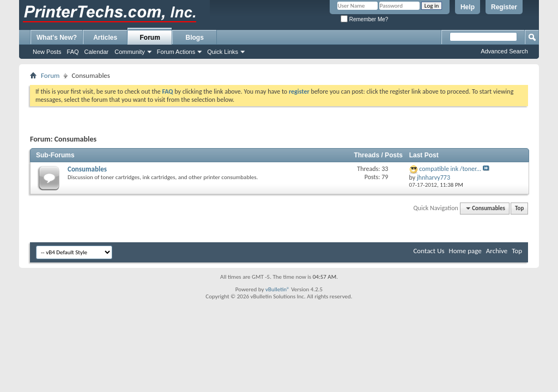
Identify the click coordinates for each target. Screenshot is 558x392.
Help (468, 7)
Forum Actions (176, 52)
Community (130, 52)
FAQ (73, 52)
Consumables (87, 169)
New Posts (47, 52)
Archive (497, 251)
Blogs (195, 38)
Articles (105, 38)
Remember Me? (364, 19)
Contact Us (429, 251)
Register (504, 7)
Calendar (97, 52)
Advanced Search (504, 51)
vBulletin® (278, 289)
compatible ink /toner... (450, 169)
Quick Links (223, 52)
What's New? (57, 38)
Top (519, 208)
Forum (150, 38)
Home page (465, 251)
